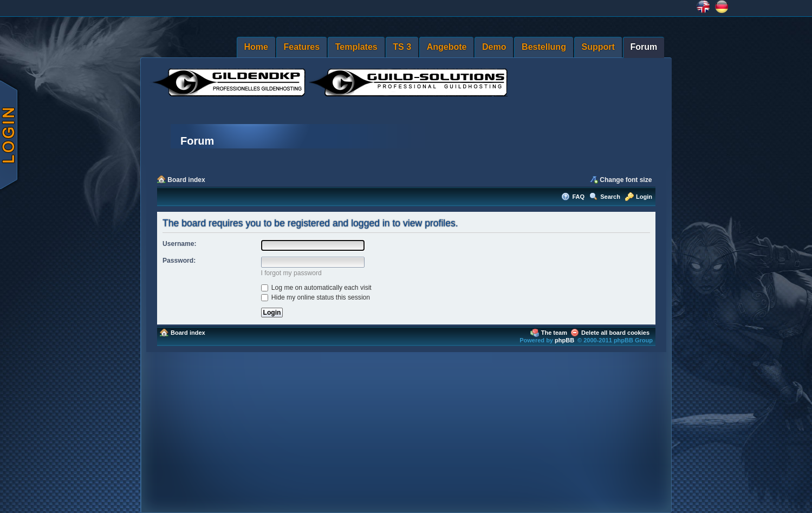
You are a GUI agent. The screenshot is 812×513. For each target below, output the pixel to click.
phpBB (564, 340)
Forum (644, 47)
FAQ (578, 197)
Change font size (626, 180)
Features (301, 47)
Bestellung (544, 47)
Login (644, 197)
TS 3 (402, 47)
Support (598, 47)
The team (554, 333)
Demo (494, 47)
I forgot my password (291, 273)
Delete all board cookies (615, 333)
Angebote (447, 47)
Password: (179, 261)
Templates (356, 47)
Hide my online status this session (316, 297)
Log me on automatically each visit (316, 288)
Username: (180, 244)
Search (610, 197)
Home (256, 47)
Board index (186, 180)
